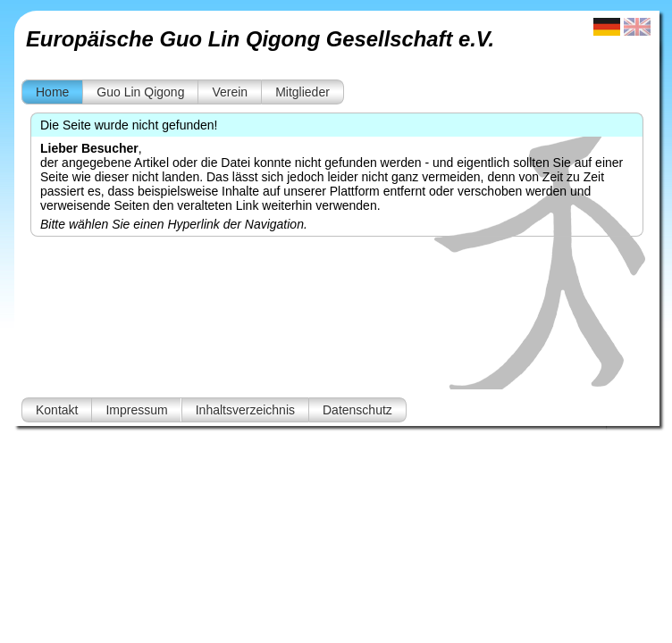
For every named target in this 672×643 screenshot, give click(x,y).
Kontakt (57, 410)
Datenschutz (357, 410)
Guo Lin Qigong (140, 92)
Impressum (136, 410)
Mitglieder (302, 92)
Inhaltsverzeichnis (245, 410)
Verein (230, 92)
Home (52, 92)
